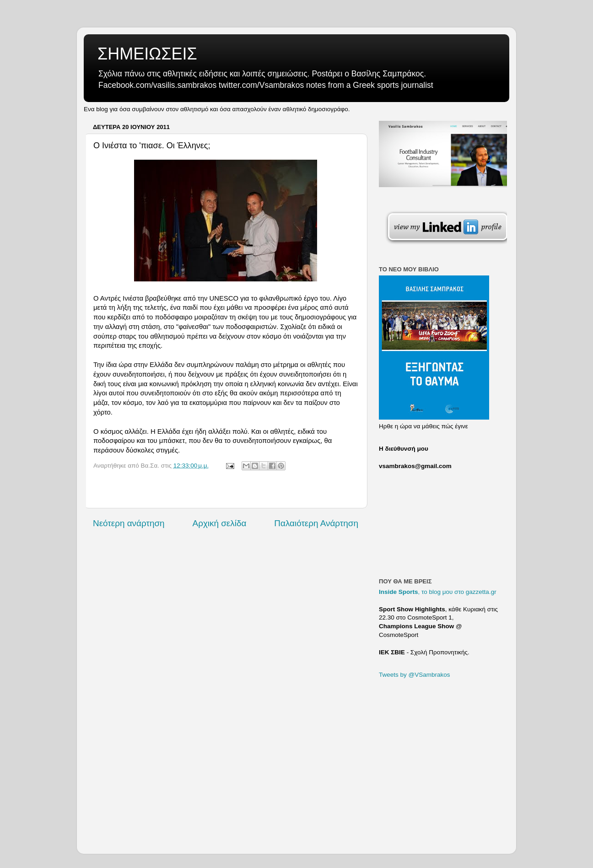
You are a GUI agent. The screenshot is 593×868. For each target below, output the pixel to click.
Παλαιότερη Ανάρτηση (316, 523)
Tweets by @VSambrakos (415, 675)
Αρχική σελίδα (220, 523)
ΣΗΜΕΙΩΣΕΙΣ (147, 54)
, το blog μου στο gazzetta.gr (438, 592)
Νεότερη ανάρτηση (129, 523)
